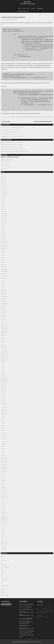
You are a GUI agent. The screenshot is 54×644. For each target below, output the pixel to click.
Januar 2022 (4, 294)
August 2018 (4, 389)
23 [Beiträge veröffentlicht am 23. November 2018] (47, 612)
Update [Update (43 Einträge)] (24, 635)
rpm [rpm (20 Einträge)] (20, 631)
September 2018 (4, 386)
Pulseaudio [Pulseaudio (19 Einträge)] (30, 629)
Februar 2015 (4, 485)
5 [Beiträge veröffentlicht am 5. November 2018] (38, 609)
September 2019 (4, 359)
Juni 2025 (3, 200)
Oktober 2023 (4, 246)
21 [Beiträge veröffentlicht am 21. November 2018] (42, 612)
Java (28, 8)
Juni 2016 (3, 448)
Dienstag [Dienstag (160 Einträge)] (22, 612)
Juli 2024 (3, 225)
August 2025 (4, 195)
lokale (34, 117)
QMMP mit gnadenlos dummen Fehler (43, 122)
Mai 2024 (3, 230)
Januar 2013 (4, 541)
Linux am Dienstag (5, 579)
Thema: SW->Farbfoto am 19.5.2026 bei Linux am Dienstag (13, 127)
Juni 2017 (3, 421)
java (29, 117)
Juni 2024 (3, 227)
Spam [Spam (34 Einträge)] (32, 631)
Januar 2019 (4, 377)
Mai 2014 (3, 506)
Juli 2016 (3, 446)
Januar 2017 (4, 432)
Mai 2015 (3, 478)
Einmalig (11, 160)
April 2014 (3, 508)
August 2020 (4, 333)
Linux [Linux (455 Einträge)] (30, 618)
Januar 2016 (4, 460)
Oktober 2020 (4, 329)
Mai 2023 (3, 257)
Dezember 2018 (4, 379)
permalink (50, 117)
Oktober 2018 (4, 384)
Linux (19, 8)
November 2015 (4, 465)
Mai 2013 (3, 531)
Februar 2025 (4, 209)
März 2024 (3, 234)
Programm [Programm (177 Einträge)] (23, 628)
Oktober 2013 (4, 522)
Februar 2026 (4, 181)
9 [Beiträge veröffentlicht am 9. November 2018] (47, 609)
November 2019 (4, 354)
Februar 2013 (4, 538)
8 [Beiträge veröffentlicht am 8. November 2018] (44, 609)
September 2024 (4, 221)
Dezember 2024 (4, 214)
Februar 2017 (4, 430)
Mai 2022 (3, 285)
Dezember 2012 (4, 543)
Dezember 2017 (4, 407)
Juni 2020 (3, 338)
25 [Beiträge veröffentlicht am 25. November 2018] (51, 612)
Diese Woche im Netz (5, 567)
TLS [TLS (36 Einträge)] (31, 633)
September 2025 (4, 193)
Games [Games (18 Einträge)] (32, 615)
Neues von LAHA (5, 122)
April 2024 (3, 232)
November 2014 (4, 492)
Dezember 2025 (4, 186)
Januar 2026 (4, 184)
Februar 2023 (4, 264)
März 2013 (3, 536)
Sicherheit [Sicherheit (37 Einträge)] (28, 631)
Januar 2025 (4, 211)
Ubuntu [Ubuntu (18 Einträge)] (20, 635)
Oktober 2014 (4, 495)
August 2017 (4, 416)
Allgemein (3, 556)
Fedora (24, 8)
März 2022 (3, 290)
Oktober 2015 (4, 467)
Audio (2, 558)
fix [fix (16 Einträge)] (30, 615)
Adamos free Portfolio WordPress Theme (22, 642)
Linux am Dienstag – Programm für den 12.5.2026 (11, 129)
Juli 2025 (3, 198)
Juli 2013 (3, 527)
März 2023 (3, 262)
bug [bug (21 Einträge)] (32, 604)
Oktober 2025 (4, 191)
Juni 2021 (3, 310)
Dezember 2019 (4, 352)
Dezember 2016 (4, 435)
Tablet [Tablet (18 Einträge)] (29, 633)
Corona (3, 563)
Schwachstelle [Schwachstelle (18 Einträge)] (23, 631)
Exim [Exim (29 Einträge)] (29, 612)
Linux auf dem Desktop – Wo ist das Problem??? (14, 142)
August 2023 (4, 250)
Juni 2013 (3, 529)
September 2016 (4, 442)
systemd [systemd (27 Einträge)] (26, 633)
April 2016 (3, 453)
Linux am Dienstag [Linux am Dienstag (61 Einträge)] (24, 621)
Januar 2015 (4, 488)
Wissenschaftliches (5, 595)
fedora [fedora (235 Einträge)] (22, 615)
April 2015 (3, 481)
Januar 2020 (4, 349)
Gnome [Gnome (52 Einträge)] (21, 619)
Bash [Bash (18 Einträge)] (22, 604)
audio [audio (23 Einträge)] (20, 604)
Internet (12, 117)
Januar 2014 (4, 515)
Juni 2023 (3, 255)
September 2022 (4, 276)
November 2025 (4, 188)
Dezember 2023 (4, 241)
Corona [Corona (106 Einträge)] (29, 607)
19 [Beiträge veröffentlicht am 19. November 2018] (38, 612)
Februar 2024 (4, 237)
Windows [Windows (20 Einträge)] (30, 635)
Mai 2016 (3, 451)
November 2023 (4, 244)
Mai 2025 (3, 202)
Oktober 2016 (4, 439)
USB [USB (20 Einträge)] (27, 635)
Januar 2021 (4, 322)
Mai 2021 (3, 313)
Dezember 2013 (4, 518)
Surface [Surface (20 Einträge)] (22, 633)
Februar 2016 (4, 458)
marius (16, 19)
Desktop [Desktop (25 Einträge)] (31, 609)
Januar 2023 (4, 267)
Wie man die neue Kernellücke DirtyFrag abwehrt (11, 132)
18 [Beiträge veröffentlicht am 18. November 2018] (51, 610)
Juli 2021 (3, 308)
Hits (7, 160)
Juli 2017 (3, 419)
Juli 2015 (3, 474)
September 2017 (4, 414)
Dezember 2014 (4, 490)
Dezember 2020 (4, 324)
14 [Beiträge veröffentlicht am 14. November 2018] (42, 610)
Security (33, 8)
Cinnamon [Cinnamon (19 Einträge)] (24, 607)
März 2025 (3, 207)
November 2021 (4, 299)
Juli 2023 (3, 253)
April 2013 (3, 534)
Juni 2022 (3, 283)
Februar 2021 (4, 320)
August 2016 (4, 444)
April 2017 (3, 425)
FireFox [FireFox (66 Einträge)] (27, 615)
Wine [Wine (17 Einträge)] (33, 635)
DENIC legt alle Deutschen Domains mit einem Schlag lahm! (13, 136)
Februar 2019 (4, 375)
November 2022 (4, 271)
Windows (3, 592)
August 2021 (4, 306)
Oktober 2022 (4, 273)
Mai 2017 (3, 423)
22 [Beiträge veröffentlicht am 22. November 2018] (45, 612)
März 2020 (3, 345)
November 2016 (4, 437)
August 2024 (4, 223)
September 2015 (4, 469)
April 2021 (3, 315)
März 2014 (3, 511)
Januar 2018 (4, 405)
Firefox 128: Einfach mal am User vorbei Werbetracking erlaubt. (17, 151)
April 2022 (3, 287)
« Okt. (38, 616)
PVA (2, 583)
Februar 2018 (4, 402)
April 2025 (3, 204)
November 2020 (4, 326)
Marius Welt (27, 2)
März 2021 (3, 317)
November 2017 (4, 409)
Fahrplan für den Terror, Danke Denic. (9, 134)
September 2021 (4, 303)
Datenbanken (4, 565)
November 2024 (4, 216)
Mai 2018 (3, 396)
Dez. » (41, 616)
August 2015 (4, 471)
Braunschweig (40, 8)
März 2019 (3, 373)
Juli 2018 (3, 391)
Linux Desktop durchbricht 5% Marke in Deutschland (15, 149)
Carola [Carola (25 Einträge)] (20, 607)
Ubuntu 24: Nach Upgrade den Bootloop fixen (14, 147)
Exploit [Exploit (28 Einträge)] (32, 612)
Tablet (2, 590)
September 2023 (4, 248)
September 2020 (4, 331)
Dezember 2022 (4, 269)
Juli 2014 (3, 501)
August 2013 (4, 524)
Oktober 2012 (4, 547)
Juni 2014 (3, 504)
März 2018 (3, 400)
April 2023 (3, 260)
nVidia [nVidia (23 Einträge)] (28, 623)
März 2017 (3, 428)
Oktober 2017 (4, 412)
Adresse (22, 117)
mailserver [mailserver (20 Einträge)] (21, 623)
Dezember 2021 (4, 296)
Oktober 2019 (4, 356)
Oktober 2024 (4, 218)
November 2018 (4, 382)
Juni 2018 (3, 393)
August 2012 (4, 550)
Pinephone (3, 581)
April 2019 (3, 370)
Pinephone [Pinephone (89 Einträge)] (22, 626)
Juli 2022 (3, 280)
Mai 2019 (3, 368)
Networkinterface (39, 117)
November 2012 (4, 545)
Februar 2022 (4, 292)
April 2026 (3, 177)
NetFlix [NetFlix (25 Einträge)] (25, 623)
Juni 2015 (3, 476)
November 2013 (4, 520)
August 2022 (4, 278)
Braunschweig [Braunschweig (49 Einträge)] (27, 604)
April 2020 (3, 343)
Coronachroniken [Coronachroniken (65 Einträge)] (24, 609)
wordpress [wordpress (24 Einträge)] (21, 637)
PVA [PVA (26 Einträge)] (33, 629)
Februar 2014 (4, 513)
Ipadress (26, 117)
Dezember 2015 (4, 462)
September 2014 (4, 497)
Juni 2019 (3, 366)
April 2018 (3, 398)
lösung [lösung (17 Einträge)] (31, 622)
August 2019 (4, 361)
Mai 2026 (3, 174)
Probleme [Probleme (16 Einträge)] (28, 626)
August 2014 (4, 499)
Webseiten (3, 160)
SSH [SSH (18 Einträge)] (20, 633)
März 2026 (3, 179)
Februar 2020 (4, 347)
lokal (31, 117)
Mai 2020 (3, 340)
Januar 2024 (4, 239)
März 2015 (3, 483)
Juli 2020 (3, 336)
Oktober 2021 (4, 301)
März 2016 (3, 455)
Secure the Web (4, 586)
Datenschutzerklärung (23, 11)
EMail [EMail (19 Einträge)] (27, 612)
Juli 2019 (3, 363)
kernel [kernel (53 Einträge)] (25, 619)
